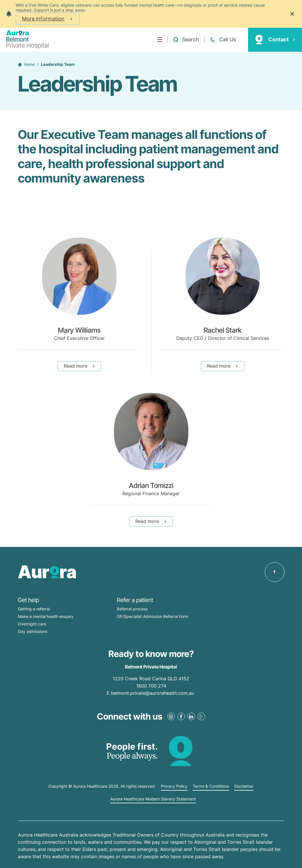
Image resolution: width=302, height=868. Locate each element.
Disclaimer (244, 786)
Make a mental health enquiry (46, 616)
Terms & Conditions (211, 786)
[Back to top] (275, 572)
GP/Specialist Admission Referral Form (153, 616)
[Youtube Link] (201, 716)
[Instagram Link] (171, 716)
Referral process (132, 609)
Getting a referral (34, 609)
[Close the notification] (292, 14)
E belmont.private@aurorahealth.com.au (151, 693)
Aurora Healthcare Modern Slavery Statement (153, 799)
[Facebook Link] (181, 716)
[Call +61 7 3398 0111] (223, 40)
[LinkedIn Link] (191, 716)
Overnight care (32, 624)
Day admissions (33, 631)
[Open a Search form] (186, 40)
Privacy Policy (174, 786)
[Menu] (160, 40)
